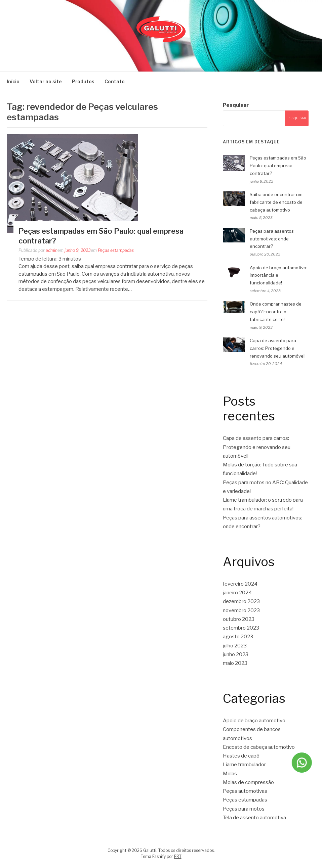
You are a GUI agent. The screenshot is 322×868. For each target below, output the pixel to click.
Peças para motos (244, 809)
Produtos (83, 81)
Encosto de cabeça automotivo (259, 747)
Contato (115, 81)
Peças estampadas (116, 250)
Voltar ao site (46, 81)
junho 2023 (236, 654)
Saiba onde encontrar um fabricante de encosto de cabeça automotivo (276, 202)
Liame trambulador (244, 765)
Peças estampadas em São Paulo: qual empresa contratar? (278, 166)
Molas (230, 774)
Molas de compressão (248, 782)
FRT (178, 856)
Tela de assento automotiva (254, 818)
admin (52, 250)
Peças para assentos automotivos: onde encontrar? (272, 239)
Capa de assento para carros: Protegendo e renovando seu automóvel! (278, 348)
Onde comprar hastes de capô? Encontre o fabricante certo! (276, 312)
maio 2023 (235, 663)
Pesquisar (236, 105)
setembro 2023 (241, 628)
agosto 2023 (238, 637)
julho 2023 (235, 646)
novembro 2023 (241, 610)
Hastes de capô (241, 756)
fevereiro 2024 (240, 584)
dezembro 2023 (241, 601)
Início (13, 81)
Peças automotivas (245, 791)
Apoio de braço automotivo (254, 721)
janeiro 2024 (237, 593)
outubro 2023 (239, 619)
